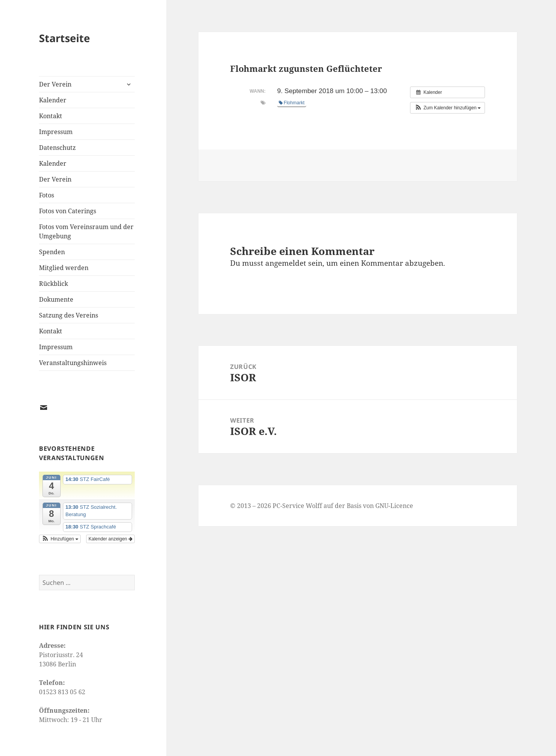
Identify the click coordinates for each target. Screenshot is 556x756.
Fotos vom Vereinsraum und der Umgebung (86, 231)
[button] (60, 539)
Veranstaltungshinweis (73, 363)
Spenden (52, 252)
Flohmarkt (292, 103)
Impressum (56, 132)
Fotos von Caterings (68, 211)
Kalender (53, 100)
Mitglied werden (64, 268)
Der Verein (55, 84)
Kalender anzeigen (110, 539)
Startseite (64, 38)
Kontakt (51, 116)
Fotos (47, 195)
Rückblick (53, 284)
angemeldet (286, 263)
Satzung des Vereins (69, 315)
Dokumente (56, 299)
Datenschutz (57, 148)
